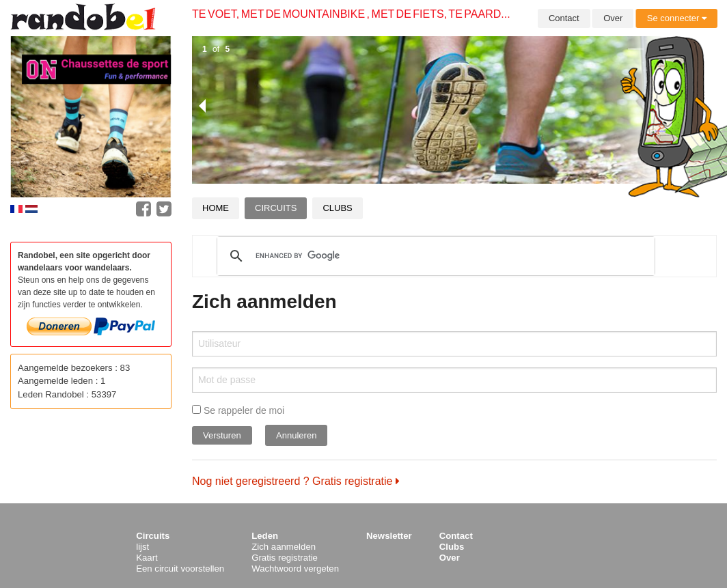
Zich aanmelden (284, 547)
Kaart (147, 558)
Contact (564, 18)
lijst (142, 547)
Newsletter (389, 536)
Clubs (337, 208)
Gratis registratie (285, 558)
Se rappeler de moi (238, 410)
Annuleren (296, 435)
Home (216, 208)
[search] (434, 256)
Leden (265, 536)
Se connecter (677, 18)
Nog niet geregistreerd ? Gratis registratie (296, 481)
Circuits (276, 208)
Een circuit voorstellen (180, 569)
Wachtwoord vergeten (295, 569)
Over (613, 18)
